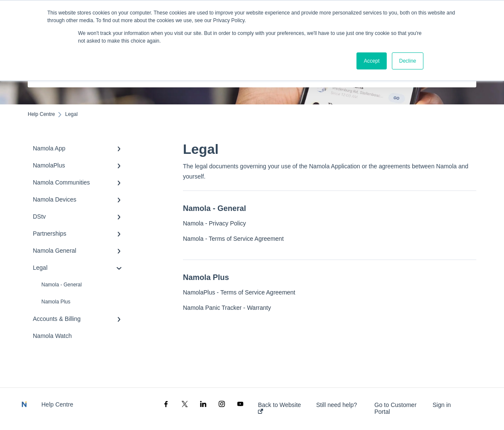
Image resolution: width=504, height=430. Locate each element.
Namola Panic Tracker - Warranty (227, 308)
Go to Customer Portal (395, 408)
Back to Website (280, 408)
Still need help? (337, 405)
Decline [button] (408, 61)
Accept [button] (372, 61)
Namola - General (62, 285)
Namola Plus (56, 302)
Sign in (442, 405)
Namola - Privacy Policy (214, 223)
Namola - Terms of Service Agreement (233, 239)
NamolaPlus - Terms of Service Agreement (239, 292)
